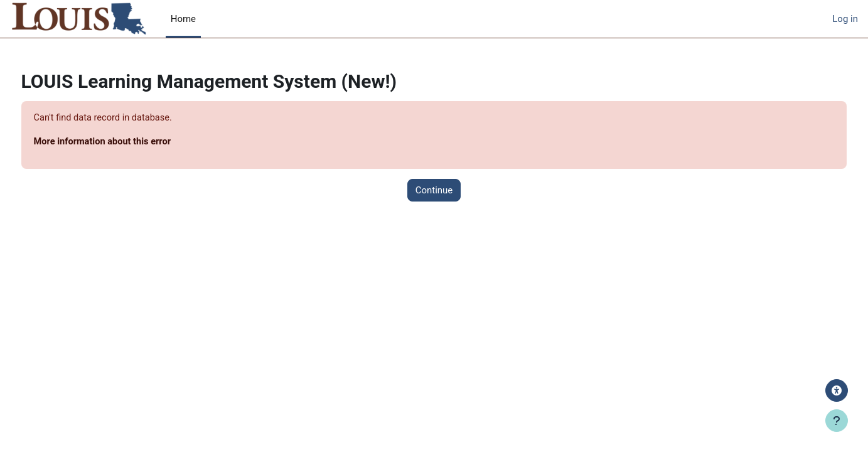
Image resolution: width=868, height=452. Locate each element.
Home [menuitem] (183, 19)
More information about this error (128, 143)
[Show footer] (837, 421)
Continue (434, 191)
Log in (845, 19)
